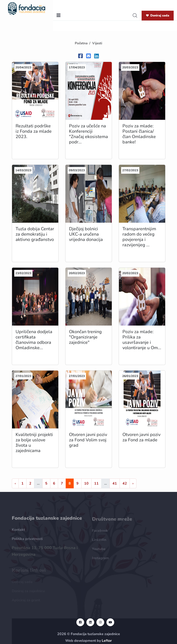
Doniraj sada (158, 15)
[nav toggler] (59, 16)
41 (115, 483)
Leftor (107, 641)
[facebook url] (80, 622)
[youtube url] (110, 622)
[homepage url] (27, 8)
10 (86, 483)
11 (96, 483)
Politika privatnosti (27, 541)
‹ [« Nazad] (15, 483)
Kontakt (18, 532)
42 (125, 483)
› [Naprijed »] (133, 483)
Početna (81, 43)
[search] (135, 16)
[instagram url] (100, 622)
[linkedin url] (90, 622)
